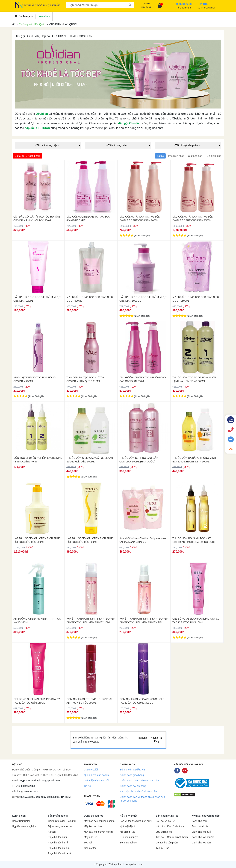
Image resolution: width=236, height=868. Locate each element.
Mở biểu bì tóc (127, 832)
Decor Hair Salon (21, 821)
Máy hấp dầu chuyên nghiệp (99, 821)
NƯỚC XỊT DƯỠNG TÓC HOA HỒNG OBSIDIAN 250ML (34, 379)
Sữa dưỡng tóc (164, 832)
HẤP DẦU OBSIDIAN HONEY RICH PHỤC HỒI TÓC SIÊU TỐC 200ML (90, 540)
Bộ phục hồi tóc (128, 843)
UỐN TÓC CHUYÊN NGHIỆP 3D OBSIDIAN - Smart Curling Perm (38, 460)
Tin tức (88, 786)
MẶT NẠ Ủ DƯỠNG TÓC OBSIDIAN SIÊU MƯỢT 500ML (90, 299)
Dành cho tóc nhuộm (203, 837)
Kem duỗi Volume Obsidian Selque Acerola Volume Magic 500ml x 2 (143, 540)
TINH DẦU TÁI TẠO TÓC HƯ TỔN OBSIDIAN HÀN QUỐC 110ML (85, 379)
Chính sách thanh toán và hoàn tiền (139, 781)
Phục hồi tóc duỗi (57, 837)
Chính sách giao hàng (132, 775)
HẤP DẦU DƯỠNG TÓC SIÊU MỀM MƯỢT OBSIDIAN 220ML (37, 299)
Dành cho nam (200, 821)
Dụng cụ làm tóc (94, 816)
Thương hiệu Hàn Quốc (32, 24)
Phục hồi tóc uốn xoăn (60, 853)
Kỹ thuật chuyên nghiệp (206, 816)
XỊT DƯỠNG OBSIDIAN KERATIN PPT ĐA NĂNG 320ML (37, 621)
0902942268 (28, 786)
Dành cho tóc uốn (201, 843)
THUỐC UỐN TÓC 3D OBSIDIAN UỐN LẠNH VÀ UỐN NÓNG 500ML (194, 379)
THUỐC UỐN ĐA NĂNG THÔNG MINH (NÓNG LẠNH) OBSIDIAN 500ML (194, 460)
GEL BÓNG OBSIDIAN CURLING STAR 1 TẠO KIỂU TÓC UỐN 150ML (196, 621)
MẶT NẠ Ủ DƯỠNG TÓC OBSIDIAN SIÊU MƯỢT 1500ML (196, 299)
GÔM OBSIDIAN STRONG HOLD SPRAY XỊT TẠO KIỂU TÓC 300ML (89, 701)
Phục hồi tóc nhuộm (59, 848)
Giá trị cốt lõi (91, 770)
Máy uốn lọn (91, 837)
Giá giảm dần (214, 156)
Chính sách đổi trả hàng (133, 786)
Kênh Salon (19, 816)
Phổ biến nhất (176, 156)
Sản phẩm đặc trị (58, 816)
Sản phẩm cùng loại (167, 816)
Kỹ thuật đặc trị (128, 826)
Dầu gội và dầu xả (166, 821)
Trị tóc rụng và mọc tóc (60, 826)
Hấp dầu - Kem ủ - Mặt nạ (170, 826)
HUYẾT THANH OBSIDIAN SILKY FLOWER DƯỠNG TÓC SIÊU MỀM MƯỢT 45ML (144, 621)
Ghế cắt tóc (90, 848)
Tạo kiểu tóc (162, 848)
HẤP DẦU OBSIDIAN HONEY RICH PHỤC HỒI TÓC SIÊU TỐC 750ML (37, 540)
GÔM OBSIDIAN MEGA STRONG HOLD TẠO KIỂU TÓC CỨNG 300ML (142, 701)
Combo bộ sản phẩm (167, 843)
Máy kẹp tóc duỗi (93, 826)
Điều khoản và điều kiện (133, 770)
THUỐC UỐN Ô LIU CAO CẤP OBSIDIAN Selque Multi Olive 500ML (90, 460)
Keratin (52, 832)
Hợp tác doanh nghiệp (24, 826)
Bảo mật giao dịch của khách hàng (139, 791)
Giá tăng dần (195, 156)
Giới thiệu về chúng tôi (96, 781)
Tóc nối (88, 843)
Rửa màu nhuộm (129, 837)
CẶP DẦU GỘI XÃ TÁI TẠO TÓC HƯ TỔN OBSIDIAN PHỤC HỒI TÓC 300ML (37, 219)
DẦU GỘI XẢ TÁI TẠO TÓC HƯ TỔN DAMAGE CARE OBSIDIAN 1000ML (140, 219)
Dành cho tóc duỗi (201, 832)
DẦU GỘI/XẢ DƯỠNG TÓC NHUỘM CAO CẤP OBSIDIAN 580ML (143, 379)
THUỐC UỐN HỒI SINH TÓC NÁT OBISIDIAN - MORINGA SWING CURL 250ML (194, 540)
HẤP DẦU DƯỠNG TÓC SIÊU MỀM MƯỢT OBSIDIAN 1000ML (143, 299)
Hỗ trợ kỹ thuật (128, 816)
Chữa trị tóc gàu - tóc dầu (62, 821)
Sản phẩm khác (200, 826)
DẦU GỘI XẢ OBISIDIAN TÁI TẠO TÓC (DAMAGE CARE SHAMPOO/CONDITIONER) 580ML (88, 219)
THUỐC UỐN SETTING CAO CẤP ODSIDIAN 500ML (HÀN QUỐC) (138, 460)
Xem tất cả (44, 17)
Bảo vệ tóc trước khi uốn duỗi (136, 821)
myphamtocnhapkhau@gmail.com (40, 781)
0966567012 (31, 791)
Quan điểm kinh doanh (96, 775)
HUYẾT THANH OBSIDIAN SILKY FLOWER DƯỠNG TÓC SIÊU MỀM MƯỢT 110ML (91, 621)
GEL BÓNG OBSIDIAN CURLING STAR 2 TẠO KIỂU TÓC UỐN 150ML (37, 701)
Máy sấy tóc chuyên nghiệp (99, 832)
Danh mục (24, 16)
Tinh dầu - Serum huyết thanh (172, 837)
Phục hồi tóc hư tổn (58, 843)
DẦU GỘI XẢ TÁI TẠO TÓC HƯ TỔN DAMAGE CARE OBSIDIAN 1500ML (193, 219)
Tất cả (160, 156)
